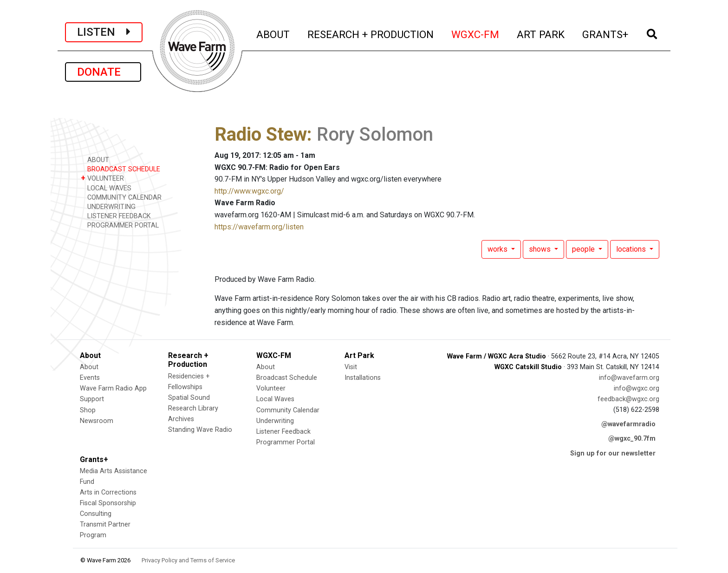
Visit (351, 367)
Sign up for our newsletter (613, 453)
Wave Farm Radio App (113, 388)
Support (92, 399)
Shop (88, 410)
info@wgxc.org (637, 388)
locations (632, 249)
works (498, 249)
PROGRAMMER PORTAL (120, 225)
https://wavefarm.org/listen (259, 227)
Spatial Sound (189, 398)
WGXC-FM (476, 33)
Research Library (193, 408)
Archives (181, 419)
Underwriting (275, 421)
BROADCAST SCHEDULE (120, 169)
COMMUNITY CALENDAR (121, 197)
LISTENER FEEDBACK (116, 216)
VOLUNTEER (102, 178)
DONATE (103, 72)
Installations (363, 378)
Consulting (96, 514)
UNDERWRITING (108, 206)
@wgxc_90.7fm (632, 439)
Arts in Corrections (108, 492)
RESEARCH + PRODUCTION (371, 33)
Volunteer (271, 388)
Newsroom (97, 421)
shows (541, 249)
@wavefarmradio (628, 424)
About (89, 367)
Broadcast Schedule (287, 378)
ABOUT (273, 33)
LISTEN (104, 32)
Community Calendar (288, 410)
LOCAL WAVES (106, 188)
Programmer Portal (286, 442)
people (584, 249)
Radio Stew (261, 134)
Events (90, 378)
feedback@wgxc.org (628, 399)
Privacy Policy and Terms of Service (188, 560)
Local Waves (275, 399)
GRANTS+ (606, 33)
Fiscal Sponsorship (108, 503)
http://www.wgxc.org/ (249, 191)
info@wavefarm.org (629, 378)
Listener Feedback (283, 432)
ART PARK (541, 33)
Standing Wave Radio (200, 430)
